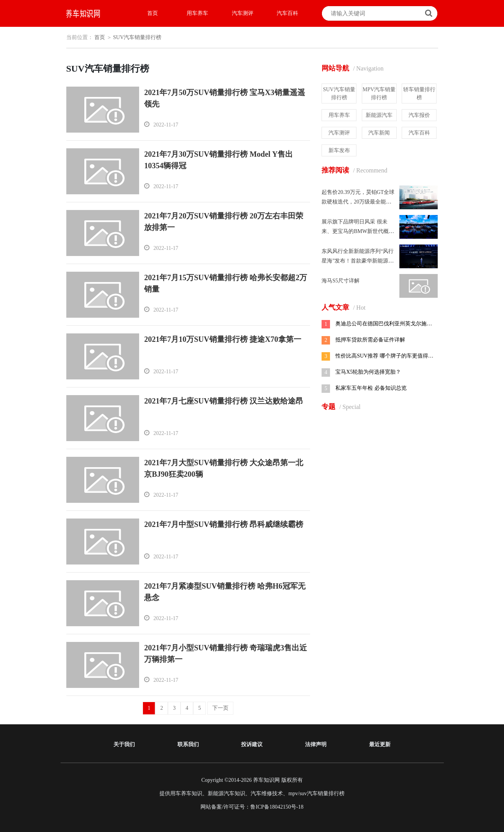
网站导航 (353, 68)
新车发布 (339, 150)
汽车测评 (243, 13)
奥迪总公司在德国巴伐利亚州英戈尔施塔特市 (381, 324)
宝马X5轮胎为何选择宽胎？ (368, 372)
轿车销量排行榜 (419, 94)
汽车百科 (287, 13)
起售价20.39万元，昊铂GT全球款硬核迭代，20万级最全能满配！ (358, 202)
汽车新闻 (379, 133)
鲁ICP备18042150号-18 (277, 807)
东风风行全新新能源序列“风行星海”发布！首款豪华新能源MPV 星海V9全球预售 (358, 261)
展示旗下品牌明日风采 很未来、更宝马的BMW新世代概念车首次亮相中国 (358, 231)
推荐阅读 (354, 170)
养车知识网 (266, 780)
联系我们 (188, 744)
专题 (341, 407)
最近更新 (380, 744)
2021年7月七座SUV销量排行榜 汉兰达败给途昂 (224, 401)
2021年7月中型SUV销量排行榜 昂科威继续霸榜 (224, 524)
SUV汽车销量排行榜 (137, 37)
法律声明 (316, 744)
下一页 (220, 708)
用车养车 (197, 13)
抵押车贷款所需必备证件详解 (370, 340)
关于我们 (124, 744)
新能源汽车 (379, 115)
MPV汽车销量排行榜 (379, 94)
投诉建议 (252, 744)
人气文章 (343, 307)
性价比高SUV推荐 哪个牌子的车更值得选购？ (382, 356)
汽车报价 (419, 115)
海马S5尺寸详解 (341, 281)
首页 (153, 13)
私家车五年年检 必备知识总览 (371, 388)
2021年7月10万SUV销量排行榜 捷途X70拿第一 (222, 339)
